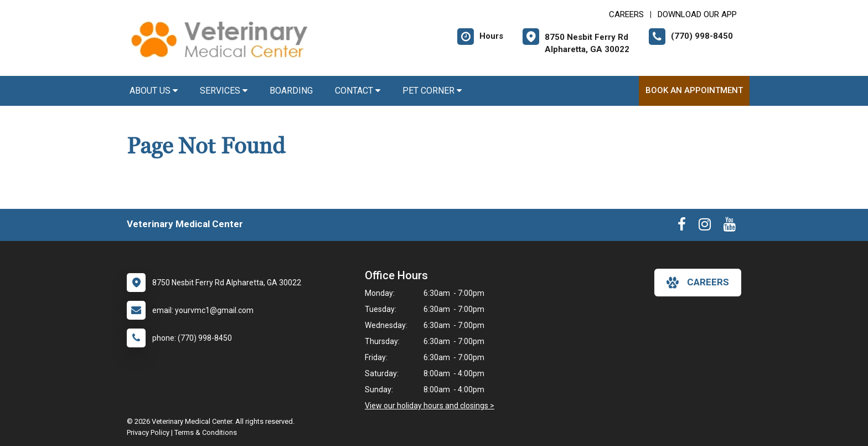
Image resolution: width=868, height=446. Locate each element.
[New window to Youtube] (730, 227)
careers (698, 283)
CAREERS (626, 14)
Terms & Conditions (206, 432)
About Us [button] (154, 91)
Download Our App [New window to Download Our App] (697, 14)
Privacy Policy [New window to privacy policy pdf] (148, 432)
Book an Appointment (694, 90)
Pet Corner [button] (432, 91)
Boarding (291, 91)
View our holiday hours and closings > (430, 406)
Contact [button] (358, 91)
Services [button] (224, 91)
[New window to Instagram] (705, 227)
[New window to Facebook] (682, 227)
